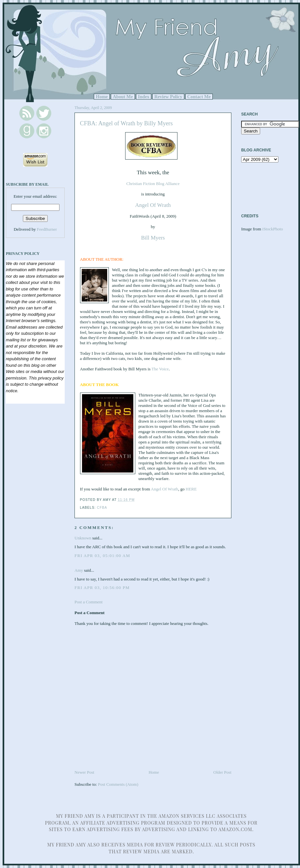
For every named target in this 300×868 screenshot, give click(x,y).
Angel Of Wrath (153, 205)
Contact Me (199, 97)
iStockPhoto (273, 229)
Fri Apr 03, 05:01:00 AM (102, 556)
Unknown (83, 538)
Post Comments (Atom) (118, 784)
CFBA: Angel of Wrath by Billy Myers (126, 123)
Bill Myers (153, 238)
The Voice (160, 369)
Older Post (222, 772)
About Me (123, 97)
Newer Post (84, 772)
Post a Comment (89, 602)
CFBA (102, 508)
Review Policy (168, 97)
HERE (191, 489)
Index (144, 97)
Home (102, 97)
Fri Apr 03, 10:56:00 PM (102, 588)
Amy (79, 570)
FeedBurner (47, 229)
